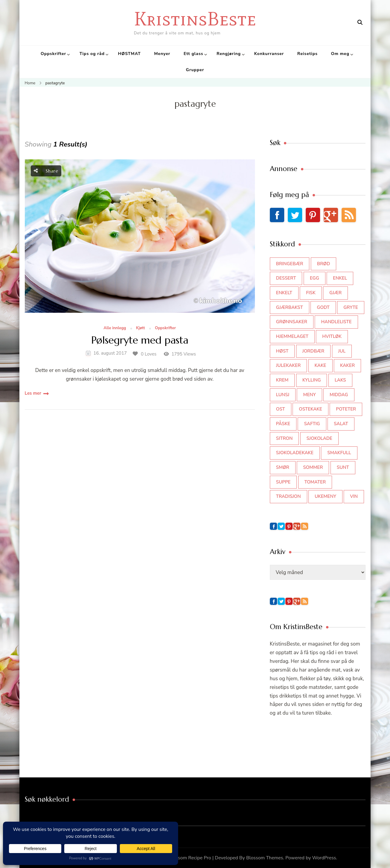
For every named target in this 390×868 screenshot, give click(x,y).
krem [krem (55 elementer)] (282, 380)
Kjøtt (140, 328)
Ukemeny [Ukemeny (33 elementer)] (325, 496)
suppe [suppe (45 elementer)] (283, 482)
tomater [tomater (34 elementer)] (315, 482)
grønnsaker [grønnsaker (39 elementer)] (292, 322)
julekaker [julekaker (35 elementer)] (289, 365)
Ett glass (193, 54)
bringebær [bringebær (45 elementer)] (290, 264)
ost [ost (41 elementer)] (281, 409)
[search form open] (360, 22)
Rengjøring (229, 54)
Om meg (340, 54)
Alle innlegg (115, 328)
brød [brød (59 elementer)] (324, 264)
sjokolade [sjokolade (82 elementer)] (319, 438)
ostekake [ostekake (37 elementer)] (311, 409)
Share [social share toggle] (46, 171)
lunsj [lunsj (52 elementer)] (283, 395)
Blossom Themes (265, 858)
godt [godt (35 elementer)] (323, 307)
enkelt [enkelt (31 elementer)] (284, 293)
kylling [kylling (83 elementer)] (312, 380)
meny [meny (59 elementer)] (309, 395)
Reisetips (308, 54)
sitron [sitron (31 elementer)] (285, 438)
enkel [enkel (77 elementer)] (340, 278)
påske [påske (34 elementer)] (283, 424)
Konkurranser (269, 54)
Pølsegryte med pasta (140, 340)
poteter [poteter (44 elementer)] (346, 409)
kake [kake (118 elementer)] (321, 365)
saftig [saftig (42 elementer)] (312, 424)
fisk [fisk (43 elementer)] (311, 293)
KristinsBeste (195, 19)
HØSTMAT (129, 54)
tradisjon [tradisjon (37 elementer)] (289, 496)
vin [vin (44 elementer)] (354, 496)
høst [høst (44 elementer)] (282, 351)
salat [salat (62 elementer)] (341, 424)
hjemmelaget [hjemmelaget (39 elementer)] (292, 336)
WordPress (324, 858)
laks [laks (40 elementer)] (340, 380)
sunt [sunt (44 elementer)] (343, 467)
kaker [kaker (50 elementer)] (347, 365)
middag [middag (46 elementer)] (339, 395)
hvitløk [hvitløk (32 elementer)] (332, 336)
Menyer (162, 54)
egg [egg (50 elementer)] (315, 278)
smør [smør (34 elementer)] (283, 467)
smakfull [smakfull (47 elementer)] (339, 453)
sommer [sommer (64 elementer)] (313, 467)
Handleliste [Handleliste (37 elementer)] (336, 322)
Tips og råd (92, 54)
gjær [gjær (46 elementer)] (335, 293)
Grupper (195, 70)
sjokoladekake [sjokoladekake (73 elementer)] (295, 453)
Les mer (33, 393)
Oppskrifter (53, 54)
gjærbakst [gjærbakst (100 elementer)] (290, 307)
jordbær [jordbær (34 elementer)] (313, 351)
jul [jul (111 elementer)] (342, 351)
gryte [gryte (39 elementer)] (351, 307)
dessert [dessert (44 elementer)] (286, 278)
